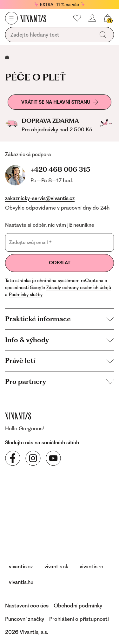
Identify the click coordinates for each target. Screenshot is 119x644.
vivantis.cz (21, 566)
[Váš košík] (108, 18)
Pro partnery (60, 381)
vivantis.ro (92, 566)
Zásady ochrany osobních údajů (79, 287)
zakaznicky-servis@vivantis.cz (40, 198)
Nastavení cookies (27, 606)
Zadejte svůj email (30, 242)
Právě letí (60, 360)
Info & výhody (60, 340)
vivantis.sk (56, 566)
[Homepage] (33, 18)
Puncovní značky (25, 619)
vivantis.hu (21, 582)
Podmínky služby (26, 294)
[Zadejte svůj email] (60, 242)
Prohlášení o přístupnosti (79, 619)
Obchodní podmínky (78, 606)
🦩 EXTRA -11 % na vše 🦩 (60, 4)
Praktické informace (60, 319)
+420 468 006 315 (60, 169)
